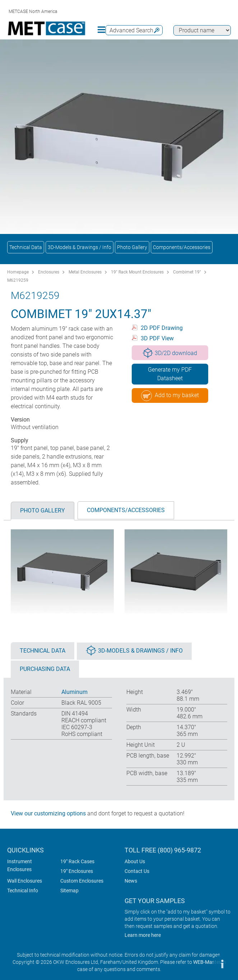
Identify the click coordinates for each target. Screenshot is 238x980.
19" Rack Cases (77, 861)
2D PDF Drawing (162, 328)
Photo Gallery (132, 247)
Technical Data (26, 247)
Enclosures (49, 272)
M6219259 (18, 280)
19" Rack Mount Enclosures (137, 272)
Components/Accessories (182, 247)
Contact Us (137, 871)
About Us (135, 861)
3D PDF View (157, 338)
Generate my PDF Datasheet (170, 374)
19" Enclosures (77, 871)
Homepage (18, 272)
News (131, 881)
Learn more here (143, 935)
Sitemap (69, 891)
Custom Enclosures (82, 881)
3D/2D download (170, 353)
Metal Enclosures (85, 272)
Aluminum (74, 692)
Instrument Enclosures (20, 865)
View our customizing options (48, 813)
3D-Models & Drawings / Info (80, 247)
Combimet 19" (187, 272)
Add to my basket (170, 396)
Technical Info (23, 891)
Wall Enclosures (25, 881)
